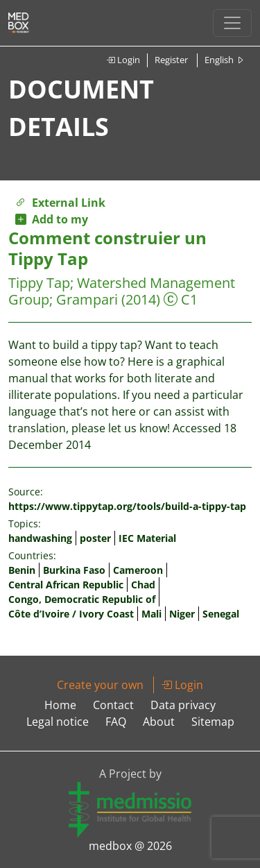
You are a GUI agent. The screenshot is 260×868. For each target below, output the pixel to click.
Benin (22, 570)
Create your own (100, 685)
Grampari (87, 299)
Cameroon (138, 570)
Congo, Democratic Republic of (82, 599)
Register (171, 60)
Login (123, 60)
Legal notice (58, 722)
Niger (182, 614)
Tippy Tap (39, 283)
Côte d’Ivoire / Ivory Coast (71, 614)
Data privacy (183, 705)
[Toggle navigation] (232, 23)
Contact (113, 705)
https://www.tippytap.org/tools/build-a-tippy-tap (127, 506)
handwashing (40, 538)
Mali (151, 614)
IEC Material (147, 538)
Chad (143, 585)
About (159, 722)
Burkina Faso (74, 570)
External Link (60, 203)
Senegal (221, 614)
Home (60, 705)
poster (95, 538)
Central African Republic (66, 585)
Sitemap (213, 722)
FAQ (116, 722)
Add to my (52, 219)
